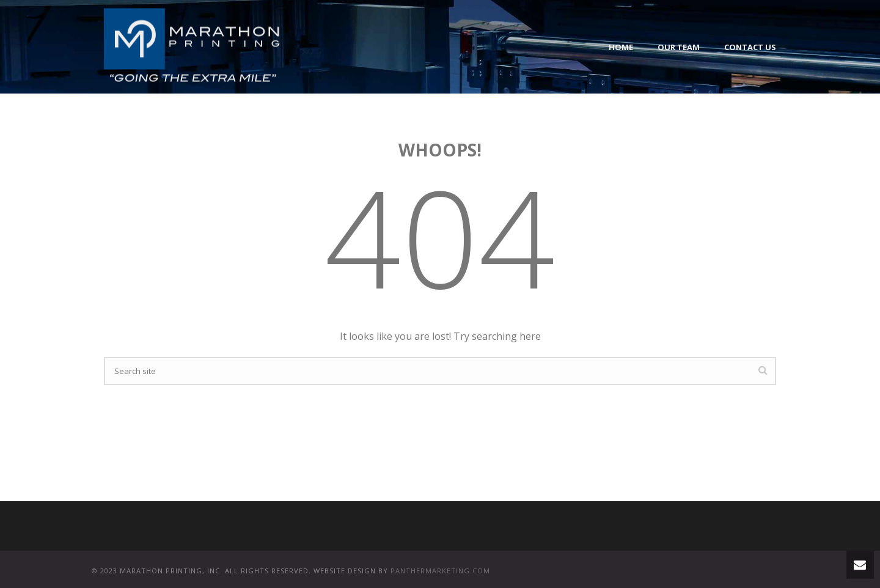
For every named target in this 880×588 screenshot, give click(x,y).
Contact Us (750, 47)
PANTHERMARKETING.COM (440, 571)
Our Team (679, 47)
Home (621, 47)
